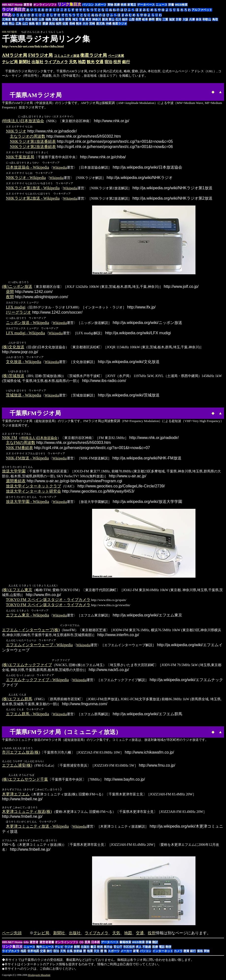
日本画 (96, 944)
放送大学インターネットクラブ (33, 487)
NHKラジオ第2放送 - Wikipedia (33, 198)
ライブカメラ (56, 62)
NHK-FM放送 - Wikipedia (27, 459)
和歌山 (207, 19)
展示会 (108, 949)
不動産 (147, 949)
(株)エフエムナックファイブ (27, 666)
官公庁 (118, 949)
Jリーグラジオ (18, 313)
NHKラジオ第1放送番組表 (33, 142)
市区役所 (129, 949)
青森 (15, 19)
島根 (5, 24)
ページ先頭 (12, 935)
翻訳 (155, 944)
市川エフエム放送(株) (21, 754)
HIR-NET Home (12, 5)
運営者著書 (47, 944)
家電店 (132, 5)
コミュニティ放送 (67, 56)
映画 (124, 5)
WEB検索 (181, 5)
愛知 (159, 19)
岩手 (21, 19)
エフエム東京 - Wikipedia (27, 616)
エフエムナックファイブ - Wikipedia (37, 681)
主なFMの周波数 (21, 444)
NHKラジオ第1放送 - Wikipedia (33, 188)
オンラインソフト (45, 5)
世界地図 (33, 953)
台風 (70, 953)
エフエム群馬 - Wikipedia (27, 715)
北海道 (6, 19)
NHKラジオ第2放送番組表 (33, 147)
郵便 (168, 949)
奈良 (199, 19)
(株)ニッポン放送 (17, 287)
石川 (118, 19)
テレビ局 (10, 62)
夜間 (10, 297)
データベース (146, 5)
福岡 (59, 24)
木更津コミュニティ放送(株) (27, 813)
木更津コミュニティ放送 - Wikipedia (37, 828)
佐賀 (65, 24)
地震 (90, 953)
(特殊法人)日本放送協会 (23, 121)
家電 (136, 953)
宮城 (28, 19)
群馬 (68, 19)
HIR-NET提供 (9, 32)
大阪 (185, 19)
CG (81, 944)
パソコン (88, 5)
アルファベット (202, 10)
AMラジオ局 (15, 55)
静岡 (152, 19)
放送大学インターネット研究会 (33, 492)
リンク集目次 (12, 948)
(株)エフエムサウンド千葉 (25, 781)
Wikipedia (60, 168)
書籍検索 (125, 944)
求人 (139, 949)
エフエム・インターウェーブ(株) (31, 631)
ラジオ (69, 949)
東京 (88, 19)
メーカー (126, 953)
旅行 (49, 953)
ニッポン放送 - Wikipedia (27, 323)
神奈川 (97, 19)
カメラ (178, 953)
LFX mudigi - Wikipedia (25, 333)
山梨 (132, 19)
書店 (93, 949)
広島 (18, 24)
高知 (52, 24)
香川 (38, 24)
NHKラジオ (16, 131)
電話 (162, 949)
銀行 (126, 62)
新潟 (105, 19)
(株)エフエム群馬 (17, 700)
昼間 (10, 292)
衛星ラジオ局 (94, 55)
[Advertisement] (78, 91)
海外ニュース (45, 949)
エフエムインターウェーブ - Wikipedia (39, 646)
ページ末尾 (116, 56)
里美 (87, 944)
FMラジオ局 (41, 55)
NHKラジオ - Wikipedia (26, 178)
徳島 (32, 24)
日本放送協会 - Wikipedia (27, 168)
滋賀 (172, 19)
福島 (48, 19)
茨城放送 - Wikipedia (24, 396)
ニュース (161, 5)
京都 (178, 19)
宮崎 (92, 24)
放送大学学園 (14, 472)
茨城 (55, 19)
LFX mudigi (16, 308)
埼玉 (75, 19)
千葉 (82, 19)
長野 (138, 19)
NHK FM (10, 439)
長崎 (72, 24)
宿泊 (108, 62)
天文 (97, 953)
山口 (25, 24)
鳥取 (215, 19)
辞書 (171, 5)
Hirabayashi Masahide (39, 977)
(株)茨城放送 (13, 377)
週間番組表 (16, 482)
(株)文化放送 (13, 348)
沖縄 (109, 24)
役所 (117, 62)
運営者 (28, 5)
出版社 (37, 62)
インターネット (163, 953)
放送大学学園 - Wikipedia (27, 503)
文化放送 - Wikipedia (24, 362)
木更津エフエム (16, 796)
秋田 (35, 19)
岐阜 (145, 19)
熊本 (79, 24)
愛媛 (45, 24)
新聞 (77, 949)
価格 (200, 953)
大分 (85, 24)
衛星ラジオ (120, 24)
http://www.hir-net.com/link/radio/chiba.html (33, 46)
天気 (73, 62)
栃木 (62, 19)
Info (26, 944)
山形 (41, 19)
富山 (112, 19)
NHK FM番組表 (19, 449)
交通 (99, 62)
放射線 (78, 953)
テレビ (59, 949)
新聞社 (25, 62)
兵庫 (192, 19)
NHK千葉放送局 (20, 157)
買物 (110, 5)
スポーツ (100, 5)
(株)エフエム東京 (17, 591)
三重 (165, 19)
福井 (125, 19)
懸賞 (186, 953)
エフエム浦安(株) (17, 767)
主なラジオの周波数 (28, 137)
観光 (91, 62)
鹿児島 (100, 24)
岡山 (12, 24)
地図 (82, 62)
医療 (117, 5)
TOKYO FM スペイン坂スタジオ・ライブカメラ (48, 601)
